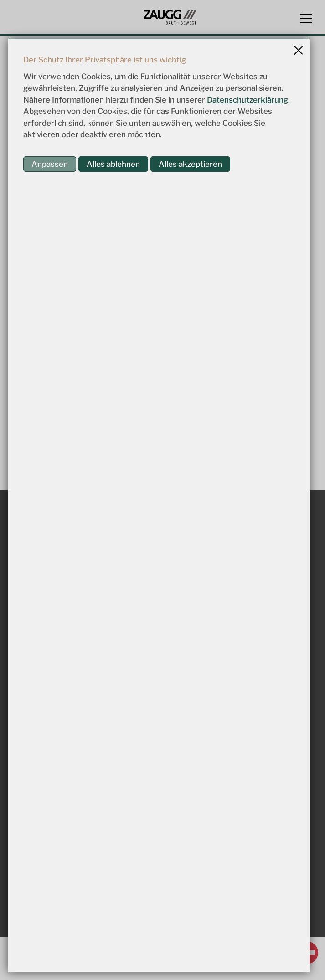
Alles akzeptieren (190, 164)
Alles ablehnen (113, 164)
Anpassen (50, 164)
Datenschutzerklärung (248, 100)
